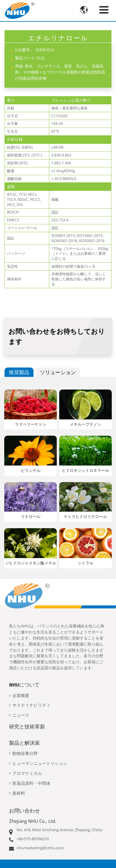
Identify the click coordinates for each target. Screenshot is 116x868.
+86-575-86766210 (33, 839)
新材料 (19, 793)
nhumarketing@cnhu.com (40, 848)
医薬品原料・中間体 (31, 783)
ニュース (21, 715)
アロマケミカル (27, 773)
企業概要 (21, 696)
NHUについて (24, 685)
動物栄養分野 (25, 754)
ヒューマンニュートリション (40, 764)
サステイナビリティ (31, 705)
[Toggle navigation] (104, 10)
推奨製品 (19, 372)
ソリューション (58, 372)
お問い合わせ (24, 811)
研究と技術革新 (27, 727)
